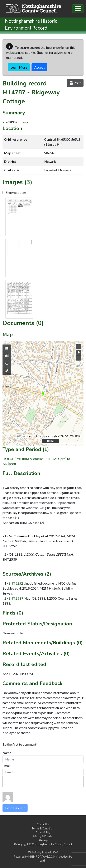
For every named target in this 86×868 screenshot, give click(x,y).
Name (7, 753)
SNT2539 (16, 598)
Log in (43, 860)
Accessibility (43, 832)
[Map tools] (7, 371)
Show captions (15, 192)
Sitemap (43, 840)
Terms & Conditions (43, 828)
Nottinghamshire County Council (54, 844)
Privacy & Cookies (43, 836)
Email (6, 766)
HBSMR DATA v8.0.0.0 (42, 857)
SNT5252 (16, 583)
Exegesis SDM (50, 852)
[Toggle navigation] (78, 9)
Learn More (19, 67)
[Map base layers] (7, 356)
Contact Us (43, 824)
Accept (39, 67)
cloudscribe (65, 857)
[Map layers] (7, 348)
